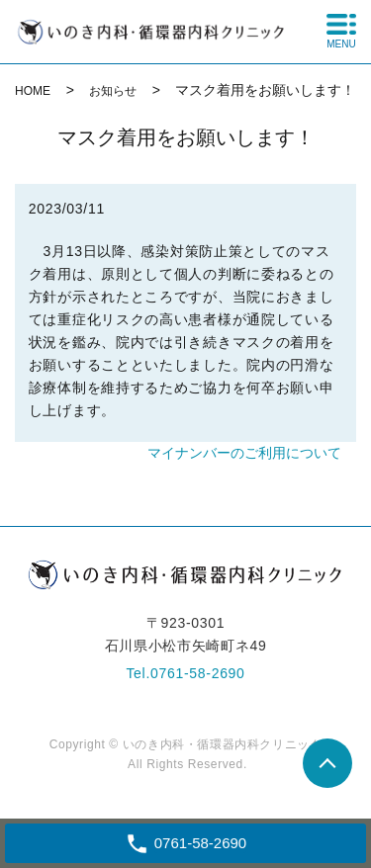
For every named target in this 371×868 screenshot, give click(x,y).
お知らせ (113, 91)
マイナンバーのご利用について (244, 453)
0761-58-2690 (198, 673)
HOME (33, 91)
